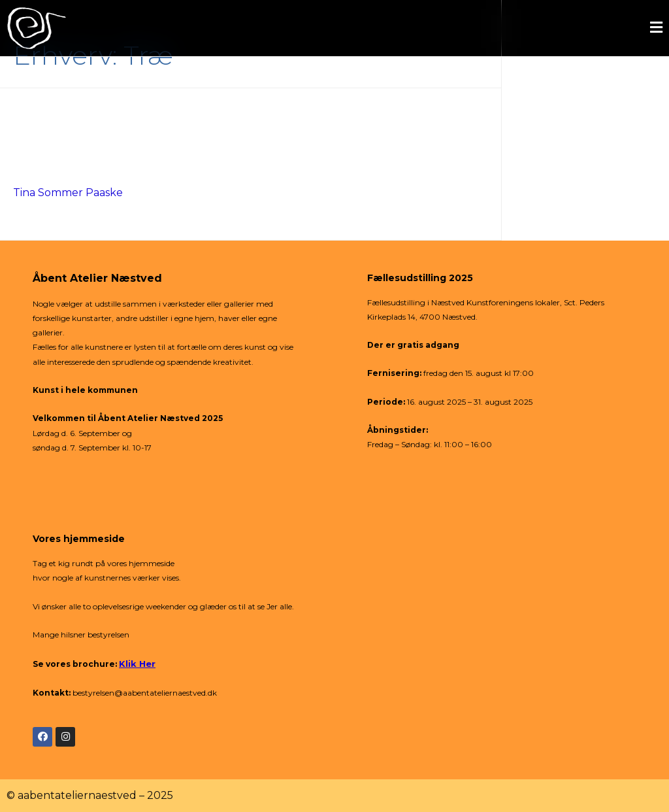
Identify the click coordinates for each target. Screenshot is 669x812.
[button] (401, 28)
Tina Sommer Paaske (68, 193)
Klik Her (137, 664)
